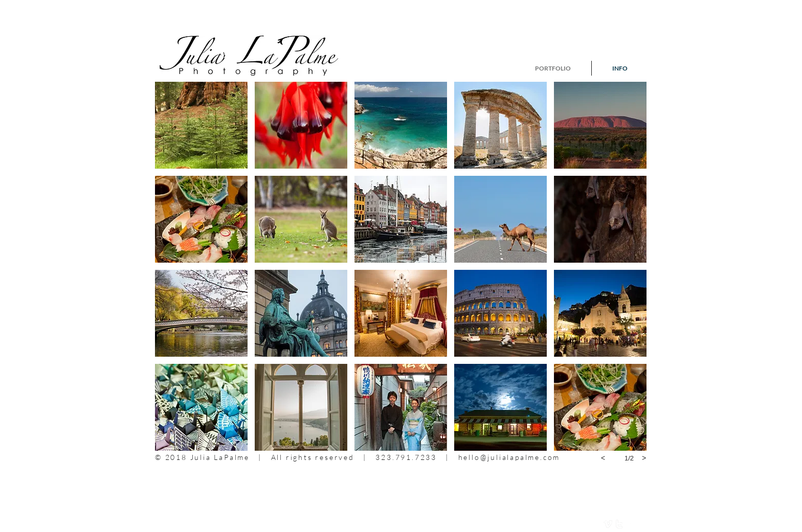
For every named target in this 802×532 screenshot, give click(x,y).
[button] (201, 125)
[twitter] (619, 524)
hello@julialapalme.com (509, 457)
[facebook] (630, 524)
